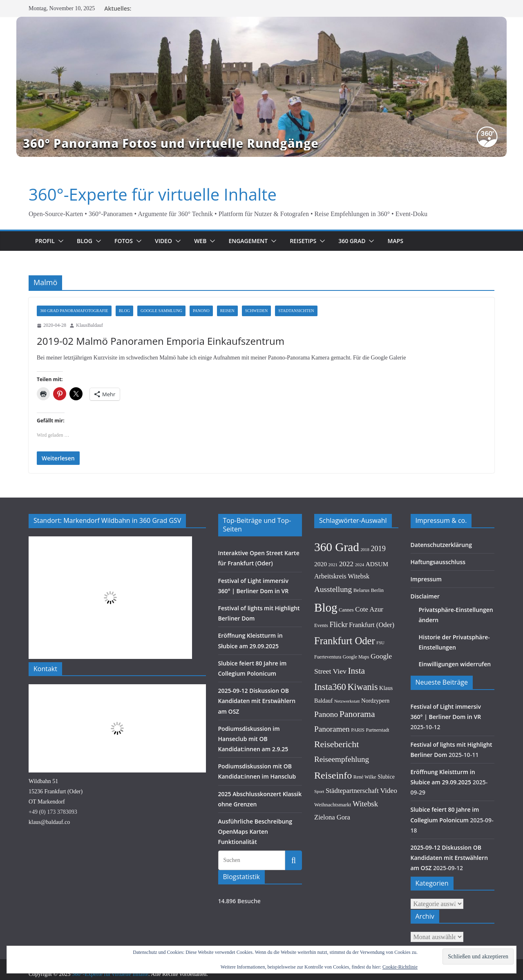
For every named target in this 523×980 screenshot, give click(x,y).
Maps (408, 241)
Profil (46, 241)
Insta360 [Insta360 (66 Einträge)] (330, 698)
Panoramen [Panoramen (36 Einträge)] (332, 741)
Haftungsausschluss (435, 573)
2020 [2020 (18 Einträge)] (321, 576)
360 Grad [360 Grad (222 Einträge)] (337, 558)
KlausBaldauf (89, 325)
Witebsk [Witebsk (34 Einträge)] (365, 816)
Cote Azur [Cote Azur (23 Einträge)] (369, 621)
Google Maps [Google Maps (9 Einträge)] (356, 669)
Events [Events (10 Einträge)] (321, 637)
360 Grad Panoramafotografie (74, 311)
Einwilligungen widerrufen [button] (452, 676)
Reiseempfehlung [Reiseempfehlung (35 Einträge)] (342, 771)
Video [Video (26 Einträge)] (389, 802)
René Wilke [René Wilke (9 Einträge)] (365, 788)
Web (206, 241)
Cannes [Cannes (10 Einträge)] (346, 622)
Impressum (424, 590)
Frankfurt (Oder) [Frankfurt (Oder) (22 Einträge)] (372, 637)
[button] (61, 241)
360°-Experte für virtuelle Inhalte (145, 194)
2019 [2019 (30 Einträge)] (378, 560)
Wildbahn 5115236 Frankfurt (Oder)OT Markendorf (56, 803)
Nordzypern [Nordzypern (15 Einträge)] (375, 712)
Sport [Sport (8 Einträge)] (319, 803)
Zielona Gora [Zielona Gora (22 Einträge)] (332, 829)
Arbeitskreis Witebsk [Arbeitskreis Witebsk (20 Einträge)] (342, 588)
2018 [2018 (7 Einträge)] (365, 561)
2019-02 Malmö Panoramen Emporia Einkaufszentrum (155, 341)
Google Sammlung (161, 311)
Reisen (227, 311)
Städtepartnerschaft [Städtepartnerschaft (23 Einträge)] (352, 803)
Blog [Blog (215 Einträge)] (326, 619)
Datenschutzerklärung (438, 556)
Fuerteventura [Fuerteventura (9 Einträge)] (328, 669)
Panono (201, 311)
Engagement (256, 241)
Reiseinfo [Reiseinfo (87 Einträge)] (333, 787)
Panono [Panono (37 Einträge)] (326, 726)
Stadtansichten (296, 311)
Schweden (257, 311)
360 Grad (364, 241)
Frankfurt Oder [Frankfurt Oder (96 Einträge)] (345, 652)
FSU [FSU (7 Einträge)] (380, 654)
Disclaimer (424, 608)
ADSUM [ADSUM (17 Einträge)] (377, 576)
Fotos (127, 241)
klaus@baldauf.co (49, 834)
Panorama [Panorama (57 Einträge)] (357, 726)
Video (168, 241)
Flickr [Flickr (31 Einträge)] (338, 636)
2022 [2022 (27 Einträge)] (346, 576)
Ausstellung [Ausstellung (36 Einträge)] (333, 601)
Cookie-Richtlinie (400, 967)
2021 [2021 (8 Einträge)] (333, 576)
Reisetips (314, 241)
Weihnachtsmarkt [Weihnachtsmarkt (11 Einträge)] (333, 816)
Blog (87, 241)
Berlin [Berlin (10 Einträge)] (377, 602)
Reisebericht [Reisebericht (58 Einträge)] (336, 756)
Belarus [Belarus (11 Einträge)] (362, 602)
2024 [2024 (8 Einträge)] (360, 576)
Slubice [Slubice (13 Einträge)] (386, 788)
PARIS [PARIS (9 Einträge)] (358, 742)
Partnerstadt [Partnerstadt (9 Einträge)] (378, 742)
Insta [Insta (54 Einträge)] (356, 683)
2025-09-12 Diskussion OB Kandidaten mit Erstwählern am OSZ (258, 713)
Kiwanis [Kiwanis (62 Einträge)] (362, 698)
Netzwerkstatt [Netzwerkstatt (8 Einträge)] (347, 713)
